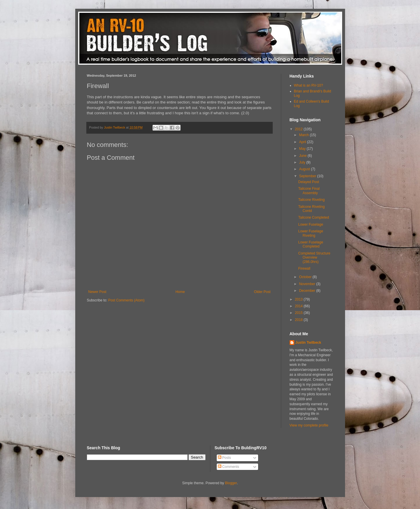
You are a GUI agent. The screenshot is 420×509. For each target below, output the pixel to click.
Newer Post (97, 292)
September (308, 176)
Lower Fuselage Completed (310, 244)
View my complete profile (309, 425)
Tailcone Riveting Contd (311, 209)
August (305, 169)
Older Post (262, 292)
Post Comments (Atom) (126, 300)
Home (180, 292)
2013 (299, 299)
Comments (229, 467)
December (308, 291)
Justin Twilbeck (308, 343)
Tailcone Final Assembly (309, 191)
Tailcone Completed (313, 217)
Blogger (231, 483)
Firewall (304, 268)
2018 (299, 320)
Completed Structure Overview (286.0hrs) (314, 258)
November (308, 284)
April (303, 142)
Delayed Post (308, 182)
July (303, 162)
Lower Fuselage (310, 224)
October (306, 277)
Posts (224, 458)
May (303, 149)
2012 (299, 129)
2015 (299, 313)
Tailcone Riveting (311, 200)
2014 (299, 306)
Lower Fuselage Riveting (310, 233)
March (304, 135)
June (303, 156)
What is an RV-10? (309, 85)
